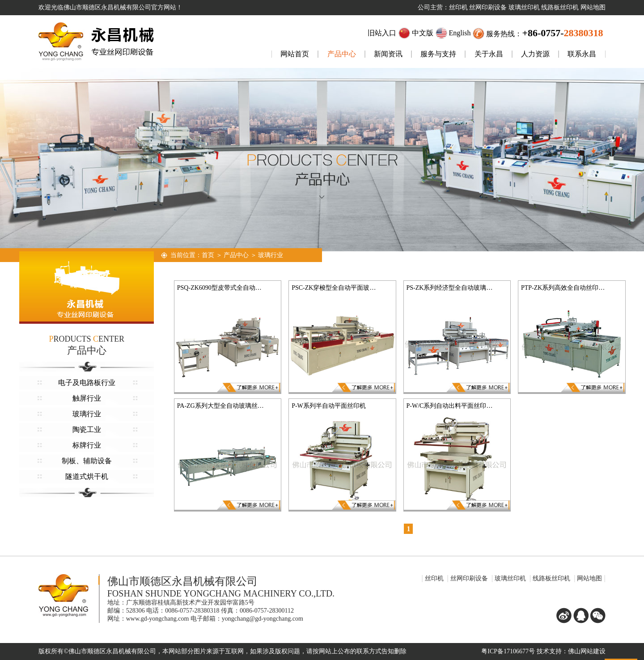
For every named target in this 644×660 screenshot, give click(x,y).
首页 (208, 255)
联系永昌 (582, 54)
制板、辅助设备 (87, 461)
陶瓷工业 (87, 429)
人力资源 (535, 54)
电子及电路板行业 (87, 383)
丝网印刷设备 (469, 578)
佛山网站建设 (587, 651)
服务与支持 (438, 54)
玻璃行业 (87, 414)
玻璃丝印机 (510, 578)
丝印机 (434, 578)
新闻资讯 (388, 54)
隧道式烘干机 (87, 476)
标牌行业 (87, 445)
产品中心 (342, 54)
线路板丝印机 (551, 578)
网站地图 (589, 578)
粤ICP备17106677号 (508, 651)
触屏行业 (87, 398)
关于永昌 (489, 54)
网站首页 (295, 54)
